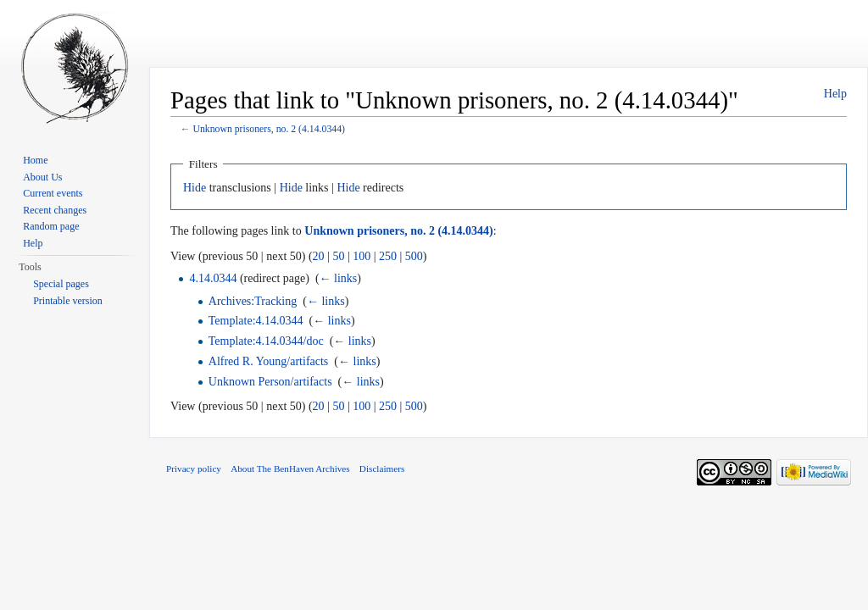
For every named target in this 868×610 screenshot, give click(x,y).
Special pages (61, 284)
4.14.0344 (213, 278)
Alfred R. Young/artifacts (269, 361)
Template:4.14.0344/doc (266, 341)
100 (362, 256)
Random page (51, 226)
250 (388, 256)
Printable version (68, 301)
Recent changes (55, 210)
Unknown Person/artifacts (270, 382)
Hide (195, 188)
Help (835, 94)
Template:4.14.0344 (256, 321)
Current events (53, 193)
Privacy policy (194, 469)
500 (414, 256)
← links (339, 278)
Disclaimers (382, 469)
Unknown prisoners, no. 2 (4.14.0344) (269, 129)
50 (338, 256)
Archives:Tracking (253, 301)
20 (319, 256)
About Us (42, 177)
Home (35, 160)
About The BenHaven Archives (290, 469)
